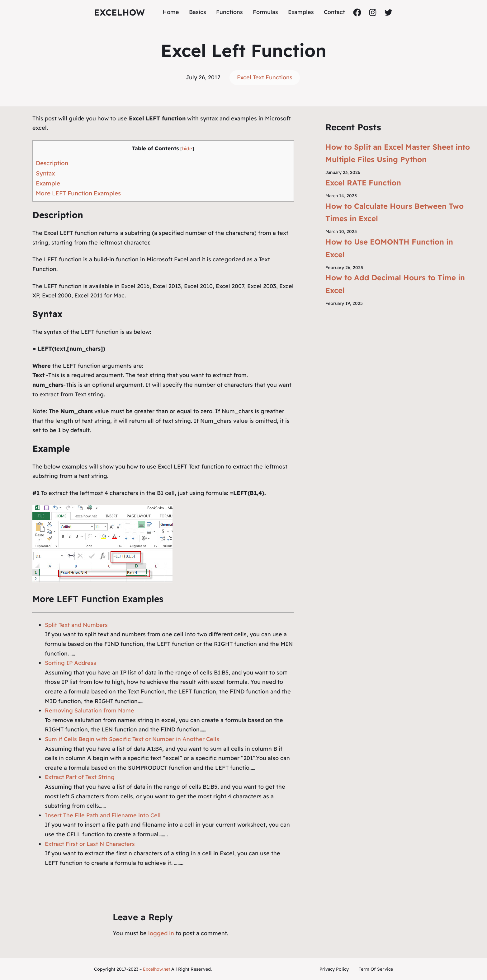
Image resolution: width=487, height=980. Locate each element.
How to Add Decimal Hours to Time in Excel (395, 284)
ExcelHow (119, 12)
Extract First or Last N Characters (90, 844)
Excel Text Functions (265, 77)
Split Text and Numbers (76, 625)
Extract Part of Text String (80, 777)
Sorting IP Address (71, 663)
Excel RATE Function (363, 183)
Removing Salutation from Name (90, 710)
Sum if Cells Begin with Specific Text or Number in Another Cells (132, 739)
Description (52, 163)
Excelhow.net (156, 969)
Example (48, 183)
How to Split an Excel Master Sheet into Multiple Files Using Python (398, 153)
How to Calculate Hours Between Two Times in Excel (395, 212)
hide (187, 149)
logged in (161, 933)
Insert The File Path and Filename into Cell (103, 815)
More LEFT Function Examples (78, 193)
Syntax (45, 173)
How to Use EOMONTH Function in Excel (389, 248)
